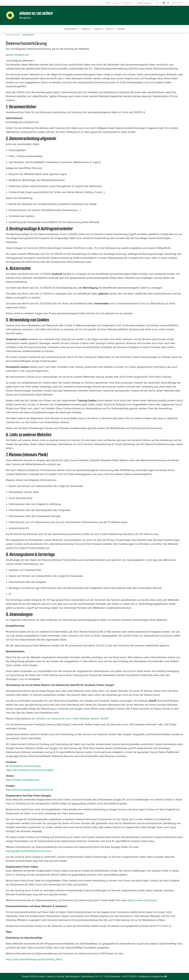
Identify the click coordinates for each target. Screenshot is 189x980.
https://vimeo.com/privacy (142, 900)
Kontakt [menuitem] (121, 29)
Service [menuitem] (109, 29)
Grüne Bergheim (13, 35)
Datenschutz (127, 3)
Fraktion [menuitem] (85, 29)
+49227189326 (129, 976)
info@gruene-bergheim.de (151, 976)
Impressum (117, 3)
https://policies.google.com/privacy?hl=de (29, 790)
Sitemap (108, 3)
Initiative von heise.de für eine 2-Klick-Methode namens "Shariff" (72, 718)
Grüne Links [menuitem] (176, 3)
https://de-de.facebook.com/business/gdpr (30, 770)
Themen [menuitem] (98, 29)
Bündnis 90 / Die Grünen (36, 13)
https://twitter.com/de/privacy (23, 780)
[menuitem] (108, 3)
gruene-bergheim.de (17, 55)
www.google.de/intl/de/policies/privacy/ (29, 851)
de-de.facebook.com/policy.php (23, 766)
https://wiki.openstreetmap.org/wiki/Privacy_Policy (34, 959)
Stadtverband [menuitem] (71, 29)
